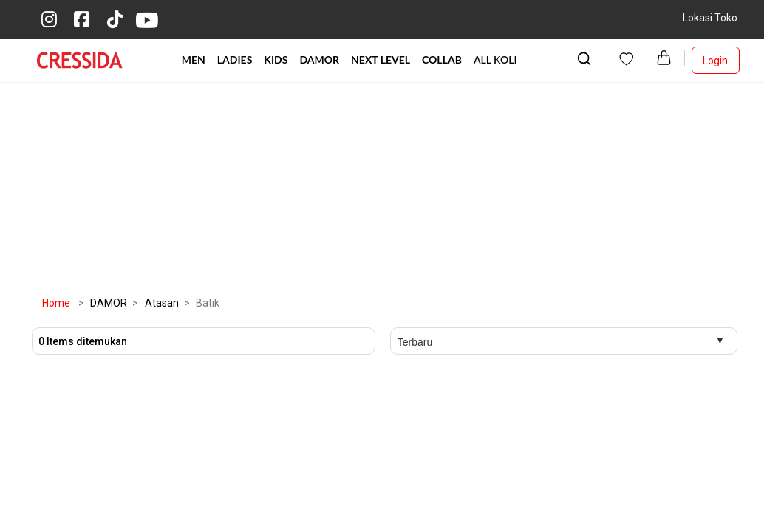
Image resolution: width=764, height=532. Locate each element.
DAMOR (319, 59)
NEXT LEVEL (381, 59)
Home (56, 303)
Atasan (154, 303)
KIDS (276, 59)
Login (715, 61)
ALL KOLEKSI (505, 59)
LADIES (235, 59)
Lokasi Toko (710, 18)
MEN (194, 59)
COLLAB (442, 59)
